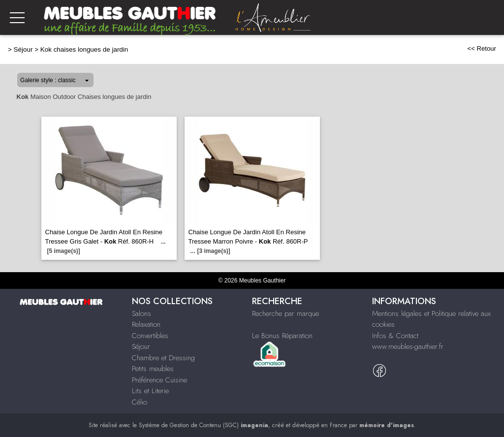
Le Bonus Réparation (282, 336)
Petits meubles (153, 369)
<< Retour (482, 48)
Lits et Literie (150, 391)
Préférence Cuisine (159, 380)
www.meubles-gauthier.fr (408, 346)
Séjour (23, 49)
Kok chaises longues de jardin (84, 49)
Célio (140, 402)
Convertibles (150, 336)
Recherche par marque (285, 313)
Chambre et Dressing (163, 358)
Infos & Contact (395, 336)
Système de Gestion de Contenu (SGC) (204, 425)
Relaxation (146, 324)
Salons (142, 313)
